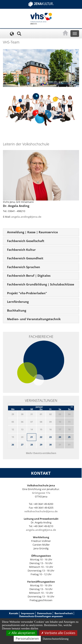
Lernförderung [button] (18, 302)
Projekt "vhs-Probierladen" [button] (27, 293)
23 (50, 437)
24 (60, 437)
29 (41, 445)
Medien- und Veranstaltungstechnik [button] (34, 319)
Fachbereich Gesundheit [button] (25, 258)
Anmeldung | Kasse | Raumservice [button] (32, 232)
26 (13, 445)
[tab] (41, 232)
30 (50, 445)
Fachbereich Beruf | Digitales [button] (29, 276)
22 (41, 437)
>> (72, 407)
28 (32, 445)
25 (69, 437)
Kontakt (14, 613)
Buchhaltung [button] (17, 310)
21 (32, 437)
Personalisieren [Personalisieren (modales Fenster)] (27, 639)
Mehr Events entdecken (41, 453)
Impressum (28, 613)
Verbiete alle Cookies (58, 633)
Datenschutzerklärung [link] (56, 639)
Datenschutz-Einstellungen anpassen (41, 616)
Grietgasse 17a (41, 493)
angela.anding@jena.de (26, 217)
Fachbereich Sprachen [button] (24, 267)
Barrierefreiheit (64, 613)
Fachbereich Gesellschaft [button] (26, 241)
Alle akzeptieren (22, 633)
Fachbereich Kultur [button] (21, 250)
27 (22, 445)
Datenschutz (44, 613)
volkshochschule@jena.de (41, 511)
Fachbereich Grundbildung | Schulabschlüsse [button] (41, 284)
